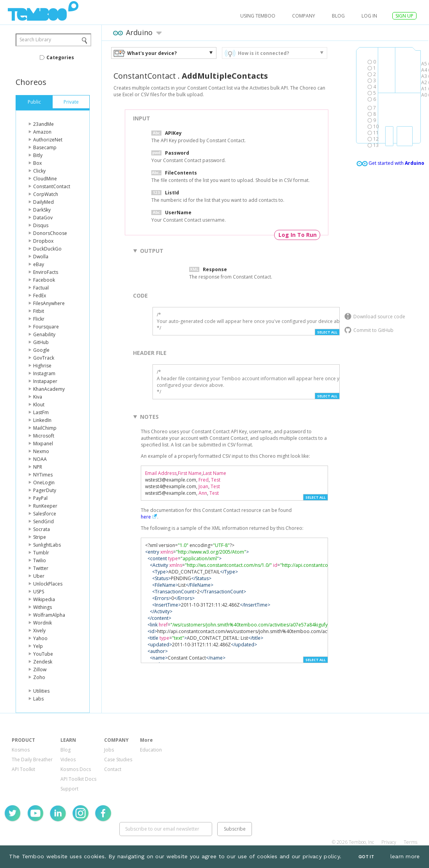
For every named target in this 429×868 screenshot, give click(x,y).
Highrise (42, 366)
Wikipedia (44, 599)
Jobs (109, 750)
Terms (410, 842)
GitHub (41, 342)
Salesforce (45, 514)
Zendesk (43, 662)
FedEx (40, 296)
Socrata (42, 529)
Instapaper (45, 381)
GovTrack (44, 358)
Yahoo (40, 638)
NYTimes (43, 475)
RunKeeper (45, 506)
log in (369, 16)
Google (41, 350)
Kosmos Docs (76, 769)
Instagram (44, 373)
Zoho (39, 677)
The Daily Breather (32, 759)
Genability (44, 334)
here (146, 517)
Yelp (38, 646)
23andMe (43, 124)
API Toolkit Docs (78, 779)
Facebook (44, 280)
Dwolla (41, 257)
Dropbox (43, 241)
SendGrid (43, 521)
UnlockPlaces (48, 584)
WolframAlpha (49, 615)
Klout (39, 405)
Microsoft (44, 436)
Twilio (40, 560)
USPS (39, 592)
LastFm (41, 412)
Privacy (389, 842)
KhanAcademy (49, 389)
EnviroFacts (46, 272)
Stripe (40, 537)
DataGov (43, 218)
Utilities (41, 691)
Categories (60, 57)
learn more (405, 856)
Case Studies (118, 759)
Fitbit (39, 311)
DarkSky (42, 210)
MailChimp (45, 428)
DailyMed (43, 202)
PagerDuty (45, 490)
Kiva (38, 397)
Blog (338, 16)
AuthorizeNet (48, 140)
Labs (38, 699)
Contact (113, 769)
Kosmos (21, 750)
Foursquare (46, 327)
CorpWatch (46, 194)
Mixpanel (43, 444)
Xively (39, 631)
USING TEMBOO (258, 16)
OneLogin (44, 483)
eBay (39, 264)
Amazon (42, 132)
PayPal (40, 498)
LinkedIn (42, 420)
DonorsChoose (50, 233)
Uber (39, 576)
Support (69, 789)
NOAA (40, 459)
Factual (41, 288)
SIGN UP (404, 16)
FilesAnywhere (49, 303)
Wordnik (43, 623)
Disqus (41, 225)
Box (37, 163)
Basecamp (45, 147)
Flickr (39, 319)
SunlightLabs (47, 545)
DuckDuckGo (47, 249)
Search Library (35, 40)
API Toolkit (23, 769)
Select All (327, 332)
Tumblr (41, 553)
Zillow (40, 670)
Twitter (41, 568)
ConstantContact (52, 186)
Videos (68, 759)
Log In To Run (298, 235)
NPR (38, 467)
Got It (366, 857)
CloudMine (45, 179)
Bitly (38, 155)
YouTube (43, 654)
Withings (43, 607)
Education (151, 750)
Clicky (39, 171)
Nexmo (41, 451)
